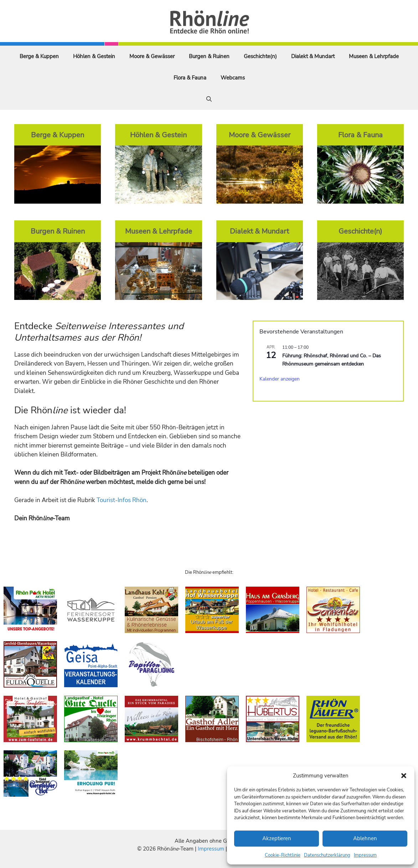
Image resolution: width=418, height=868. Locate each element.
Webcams (233, 78)
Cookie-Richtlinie (283, 855)
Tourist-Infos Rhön (122, 500)
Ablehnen (365, 838)
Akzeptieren (277, 838)
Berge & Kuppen (39, 56)
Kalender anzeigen (280, 379)
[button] (404, 776)
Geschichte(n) (260, 56)
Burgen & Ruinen (209, 56)
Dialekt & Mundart (313, 56)
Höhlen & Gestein (94, 56)
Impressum (365, 855)
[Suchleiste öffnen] (209, 99)
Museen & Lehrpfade (374, 56)
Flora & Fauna (190, 78)
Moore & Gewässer (152, 56)
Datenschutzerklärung (327, 855)
